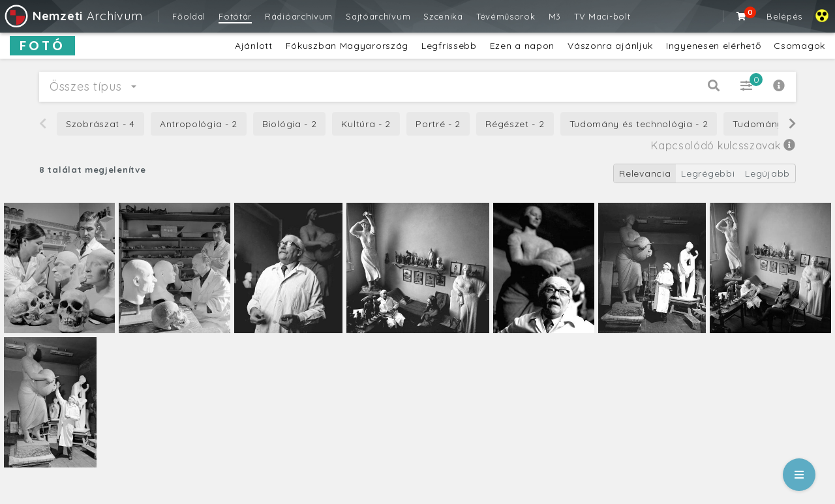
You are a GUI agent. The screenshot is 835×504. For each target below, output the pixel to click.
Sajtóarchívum (378, 16)
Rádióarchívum (299, 16)
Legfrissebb (449, 46)
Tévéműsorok (506, 16)
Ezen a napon (522, 46)
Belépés (784, 16)
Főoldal (189, 16)
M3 (555, 16)
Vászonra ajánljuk (610, 46)
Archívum (73, 16)
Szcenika (443, 16)
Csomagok (799, 46)
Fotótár (235, 16)
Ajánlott (254, 46)
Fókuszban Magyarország (347, 46)
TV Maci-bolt (602, 16)
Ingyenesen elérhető (713, 46)
